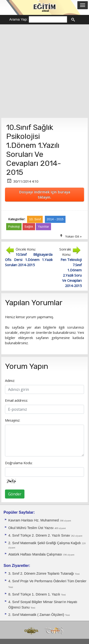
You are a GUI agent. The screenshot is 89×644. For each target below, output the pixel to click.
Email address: (16, 400)
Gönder (15, 494)
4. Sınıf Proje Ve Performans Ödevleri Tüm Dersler (47, 581)
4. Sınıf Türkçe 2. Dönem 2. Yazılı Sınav (40, 535)
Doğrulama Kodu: (19, 463)
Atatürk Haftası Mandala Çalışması (36, 554)
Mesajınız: (13, 420)
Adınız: (10, 380)
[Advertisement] (44, 71)
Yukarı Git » (73, 236)
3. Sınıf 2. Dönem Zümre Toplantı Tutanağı (42, 573)
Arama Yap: (19, 19)
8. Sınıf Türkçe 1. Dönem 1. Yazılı (35, 594)
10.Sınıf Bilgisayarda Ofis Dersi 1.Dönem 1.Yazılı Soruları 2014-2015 (29, 260)
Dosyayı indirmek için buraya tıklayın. (45, 194)
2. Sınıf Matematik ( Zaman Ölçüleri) (37, 615)
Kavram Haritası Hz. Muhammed (34, 520)
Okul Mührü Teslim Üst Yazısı (31, 528)
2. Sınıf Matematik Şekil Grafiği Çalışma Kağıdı (45, 543)
